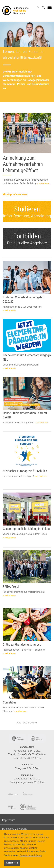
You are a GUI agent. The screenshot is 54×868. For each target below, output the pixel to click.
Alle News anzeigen (27, 723)
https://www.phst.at (20, 11)
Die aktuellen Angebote (27, 243)
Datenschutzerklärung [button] (31, 855)
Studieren (27, 209)
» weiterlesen (44, 183)
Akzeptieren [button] (12, 863)
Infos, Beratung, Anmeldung (27, 216)
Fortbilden (27, 236)
